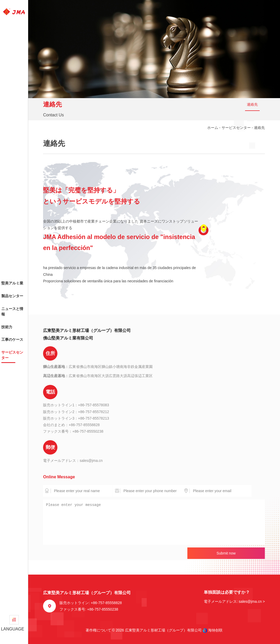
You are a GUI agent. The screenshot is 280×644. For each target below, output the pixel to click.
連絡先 (252, 104)
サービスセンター (236, 128)
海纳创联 (215, 630)
